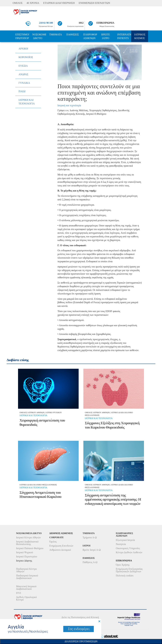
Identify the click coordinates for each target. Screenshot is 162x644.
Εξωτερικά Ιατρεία (125, 540)
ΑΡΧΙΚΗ (23, 49)
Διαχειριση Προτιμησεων (81, 641)
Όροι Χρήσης (123, 565)
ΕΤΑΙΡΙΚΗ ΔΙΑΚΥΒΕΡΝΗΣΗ (59, 3)
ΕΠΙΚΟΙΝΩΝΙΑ (105, 23)
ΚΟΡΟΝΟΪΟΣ (26, 57)
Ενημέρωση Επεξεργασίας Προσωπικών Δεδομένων (129, 570)
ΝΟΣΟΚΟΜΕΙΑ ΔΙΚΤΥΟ (39, 36)
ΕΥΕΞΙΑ (23, 66)
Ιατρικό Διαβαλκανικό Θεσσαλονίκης (27, 543)
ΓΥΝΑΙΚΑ (24, 83)
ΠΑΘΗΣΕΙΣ (73, 35)
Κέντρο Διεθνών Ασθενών (129, 552)
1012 (81, 23)
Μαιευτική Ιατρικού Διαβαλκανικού (26, 588)
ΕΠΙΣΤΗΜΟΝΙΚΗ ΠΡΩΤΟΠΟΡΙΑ (22, 36)
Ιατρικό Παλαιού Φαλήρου (30, 548)
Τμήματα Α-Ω (90, 537)
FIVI (19, 593)
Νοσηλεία (121, 544)
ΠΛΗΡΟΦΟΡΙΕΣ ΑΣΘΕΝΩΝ (90, 36)
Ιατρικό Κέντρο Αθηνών (28, 537)
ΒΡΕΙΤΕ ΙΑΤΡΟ (106, 36)
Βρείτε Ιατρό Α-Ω (92, 550)
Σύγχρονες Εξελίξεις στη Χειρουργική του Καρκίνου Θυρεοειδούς (112, 425)
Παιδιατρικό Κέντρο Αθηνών (26, 570)
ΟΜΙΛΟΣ (18, 3)
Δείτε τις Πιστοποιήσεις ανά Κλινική (80, 617)
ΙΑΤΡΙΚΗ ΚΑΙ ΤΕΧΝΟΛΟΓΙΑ (27, 102)
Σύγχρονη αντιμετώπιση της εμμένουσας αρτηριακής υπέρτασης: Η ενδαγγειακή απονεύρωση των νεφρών (113, 499)
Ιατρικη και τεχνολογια (33, 415)
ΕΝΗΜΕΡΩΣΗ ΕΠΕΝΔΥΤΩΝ (94, 3)
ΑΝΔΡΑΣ (23, 74)
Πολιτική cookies (125, 576)
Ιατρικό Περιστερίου (27, 556)
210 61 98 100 (46, 23)
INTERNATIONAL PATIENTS (124, 36)
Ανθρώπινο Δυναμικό (60, 550)
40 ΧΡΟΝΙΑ (33, 3)
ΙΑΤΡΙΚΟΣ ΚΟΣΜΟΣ (140, 36)
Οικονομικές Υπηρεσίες (128, 548)
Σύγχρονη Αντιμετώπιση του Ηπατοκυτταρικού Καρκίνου (40, 495)
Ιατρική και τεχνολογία (69, 105)
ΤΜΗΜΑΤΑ (56, 35)
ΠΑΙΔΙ (22, 91)
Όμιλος (53, 542)
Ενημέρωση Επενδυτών (61, 546)
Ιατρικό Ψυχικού (25, 552)
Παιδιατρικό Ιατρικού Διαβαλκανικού (27, 577)
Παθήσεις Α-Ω (90, 562)
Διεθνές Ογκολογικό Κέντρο (26, 598)
